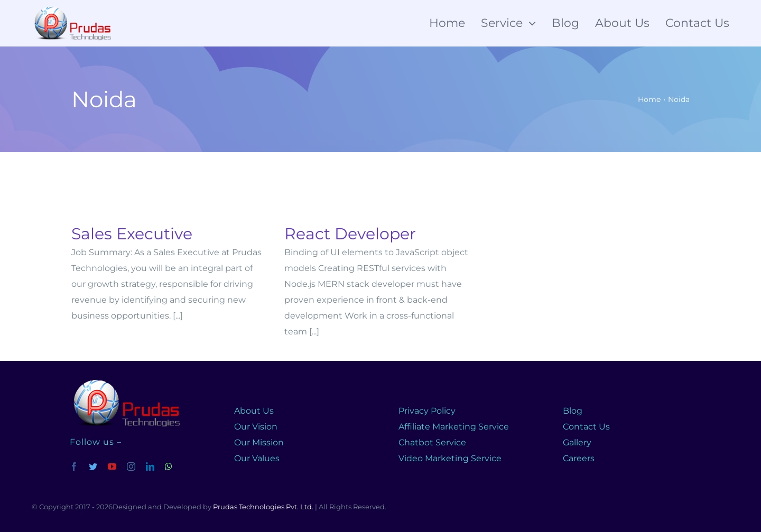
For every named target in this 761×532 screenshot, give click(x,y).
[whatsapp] (169, 466)
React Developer (350, 234)
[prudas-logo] (125, 381)
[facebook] (74, 466)
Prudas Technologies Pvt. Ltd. (263, 507)
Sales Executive (132, 234)
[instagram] (131, 466)
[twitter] (93, 466)
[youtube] (112, 466)
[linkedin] (150, 466)
